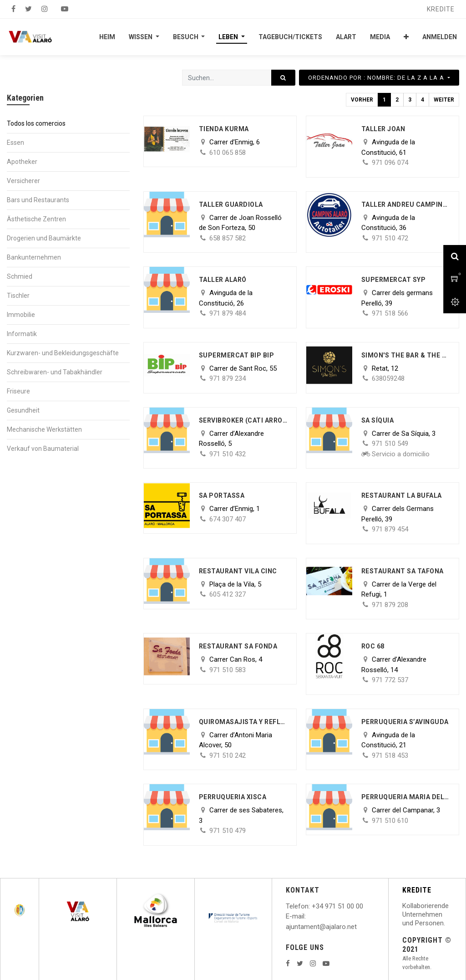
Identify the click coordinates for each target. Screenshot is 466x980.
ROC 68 (373, 646)
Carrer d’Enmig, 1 (235, 509)
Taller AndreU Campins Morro (406, 204)
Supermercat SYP (394, 280)
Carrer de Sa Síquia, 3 (404, 434)
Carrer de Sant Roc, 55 (243, 368)
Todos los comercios (36, 123)
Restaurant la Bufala (402, 495)
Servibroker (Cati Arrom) (243, 420)
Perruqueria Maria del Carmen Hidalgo (406, 797)
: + (312, 906)
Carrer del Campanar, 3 (406, 810)
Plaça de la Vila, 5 (235, 584)
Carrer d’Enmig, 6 (235, 142)
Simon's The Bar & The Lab (406, 355)
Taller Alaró (223, 280)
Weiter (444, 100)
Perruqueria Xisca (233, 797)
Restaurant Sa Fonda (238, 646)
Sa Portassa (222, 495)
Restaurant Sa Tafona (403, 571)
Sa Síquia (378, 420)
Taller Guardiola (231, 204)
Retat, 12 (385, 368)
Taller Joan (383, 129)
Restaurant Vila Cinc (238, 571)
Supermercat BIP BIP (237, 355)
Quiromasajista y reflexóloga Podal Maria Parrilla (243, 722)
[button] (406, 37)
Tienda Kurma (224, 129)
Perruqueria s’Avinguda (405, 722)
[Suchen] (283, 78)
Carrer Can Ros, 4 (236, 659)
